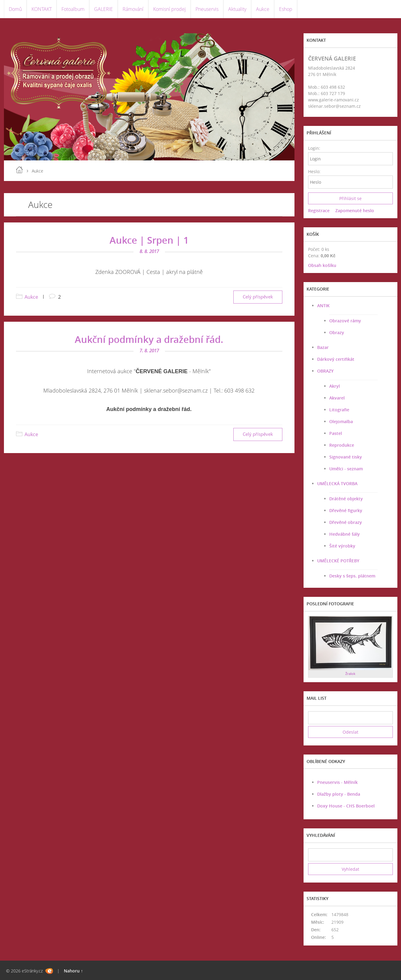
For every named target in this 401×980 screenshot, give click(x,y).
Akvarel (337, 398)
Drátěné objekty (346, 499)
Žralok (350, 674)
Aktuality (237, 9)
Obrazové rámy (345, 321)
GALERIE (104, 9)
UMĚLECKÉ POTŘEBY (338, 561)
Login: (314, 148)
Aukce (263, 9)
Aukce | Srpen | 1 (149, 240)
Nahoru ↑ (73, 971)
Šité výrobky (342, 546)
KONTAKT (42, 9)
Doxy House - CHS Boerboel (346, 806)
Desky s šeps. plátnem (352, 576)
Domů (15, 9)
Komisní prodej (169, 9)
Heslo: (314, 171)
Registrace (319, 210)
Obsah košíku (322, 265)
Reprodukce (342, 445)
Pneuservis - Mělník (337, 782)
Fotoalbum (73, 9)
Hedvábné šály (345, 534)
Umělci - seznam (346, 469)
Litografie (339, 410)
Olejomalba (341, 421)
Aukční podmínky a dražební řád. (149, 339)
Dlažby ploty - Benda (339, 794)
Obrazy (337, 332)
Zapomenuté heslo (355, 210)
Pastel (336, 433)
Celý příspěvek (258, 297)
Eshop (286, 9)
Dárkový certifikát (336, 359)
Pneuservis (207, 9)
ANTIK (323, 306)
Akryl (335, 386)
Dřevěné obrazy (346, 522)
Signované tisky (346, 457)
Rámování (133, 9)
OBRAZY (325, 371)
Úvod (19, 170)
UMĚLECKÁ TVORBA (337, 483)
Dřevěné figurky (346, 510)
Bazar (323, 347)
